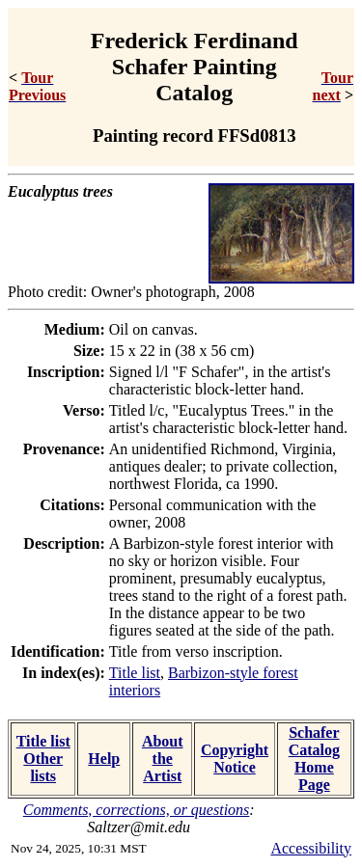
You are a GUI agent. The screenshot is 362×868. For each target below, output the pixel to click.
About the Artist (163, 759)
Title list (135, 673)
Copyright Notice (235, 759)
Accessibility (311, 848)
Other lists (43, 767)
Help (104, 759)
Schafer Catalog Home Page (314, 759)
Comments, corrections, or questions (137, 810)
